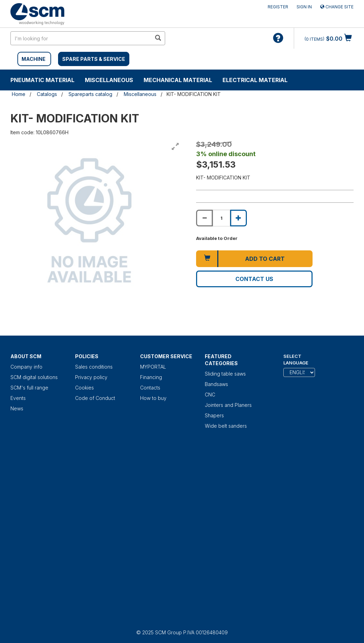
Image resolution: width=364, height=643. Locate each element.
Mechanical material (178, 80)
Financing (151, 377)
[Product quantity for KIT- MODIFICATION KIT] (221, 218)
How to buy (153, 398)
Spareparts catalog (90, 94)
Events (18, 398)
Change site (337, 7)
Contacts (150, 388)
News (17, 408)
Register (278, 7)
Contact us (254, 279)
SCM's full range (29, 388)
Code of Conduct (95, 398)
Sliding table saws (225, 374)
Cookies (84, 388)
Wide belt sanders (226, 426)
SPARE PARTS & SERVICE (94, 59)
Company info (26, 367)
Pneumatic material (42, 80)
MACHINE (34, 59)
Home (19, 94)
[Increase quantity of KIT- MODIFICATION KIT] (238, 218)
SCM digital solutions (34, 377)
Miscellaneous (109, 80)
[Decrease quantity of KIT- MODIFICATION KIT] (204, 218)
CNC (210, 395)
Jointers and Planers (228, 405)
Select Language (296, 359)
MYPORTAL (153, 367)
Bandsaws (216, 384)
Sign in (304, 7)
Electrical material (255, 80)
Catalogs (47, 94)
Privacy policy (91, 377)
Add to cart (265, 259)
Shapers (214, 415)
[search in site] (81, 38)
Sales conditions (94, 367)
